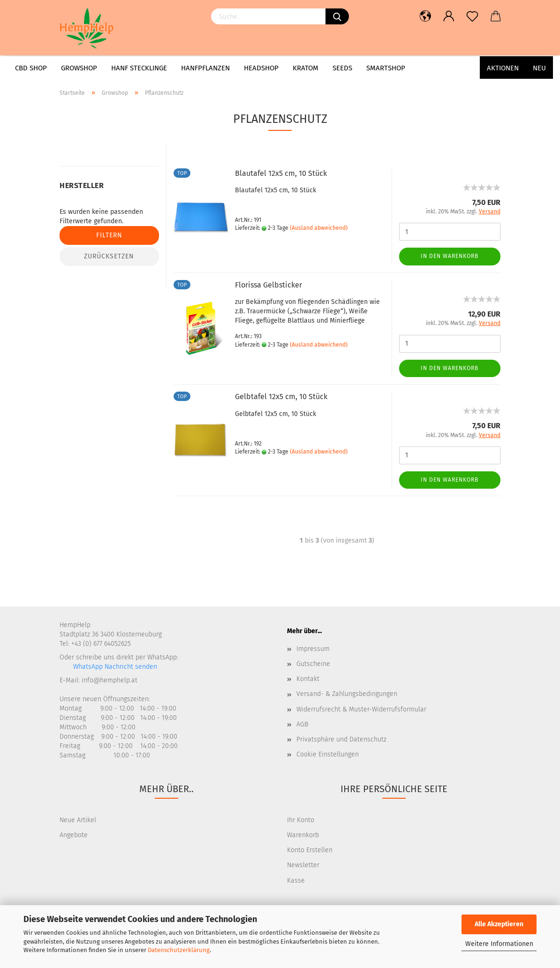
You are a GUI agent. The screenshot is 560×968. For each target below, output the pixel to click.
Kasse (296, 881)
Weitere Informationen (499, 944)
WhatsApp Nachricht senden (114, 667)
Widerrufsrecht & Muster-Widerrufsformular (361, 709)
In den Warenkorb (450, 256)
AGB (302, 724)
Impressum (313, 649)
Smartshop (386, 68)
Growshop (79, 68)
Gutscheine (313, 664)
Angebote (74, 835)
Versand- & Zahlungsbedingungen (347, 694)
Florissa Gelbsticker (269, 285)
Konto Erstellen (310, 850)
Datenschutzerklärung (179, 950)
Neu (539, 68)
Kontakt (308, 679)
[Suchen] (337, 16)
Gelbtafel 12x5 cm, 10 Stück (281, 397)
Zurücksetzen (109, 256)
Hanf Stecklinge (139, 68)
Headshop (261, 68)
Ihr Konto (301, 820)
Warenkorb (303, 835)
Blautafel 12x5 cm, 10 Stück (281, 173)
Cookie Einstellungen (328, 754)
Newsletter (303, 865)
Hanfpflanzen (205, 68)
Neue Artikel (78, 820)
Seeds (342, 68)
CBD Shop (31, 68)
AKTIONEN (503, 68)
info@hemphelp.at (110, 680)
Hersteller (82, 185)
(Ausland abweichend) (319, 228)
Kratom (306, 68)
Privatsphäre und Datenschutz (341, 739)
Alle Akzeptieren (499, 924)
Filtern (109, 235)
